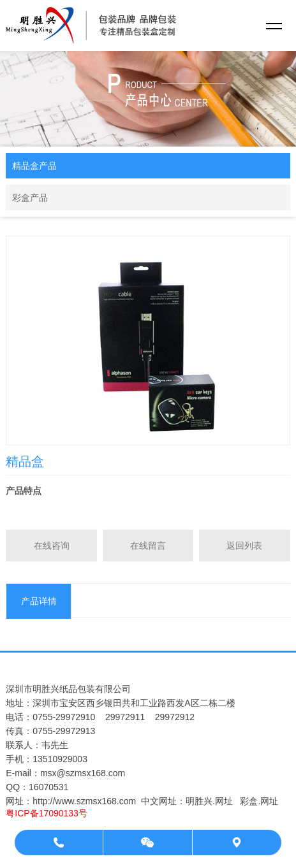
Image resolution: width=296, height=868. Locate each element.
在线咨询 (52, 546)
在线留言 (148, 546)
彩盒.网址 (259, 801)
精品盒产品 (34, 166)
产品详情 (39, 601)
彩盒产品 (30, 198)
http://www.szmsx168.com (84, 801)
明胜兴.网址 (209, 801)
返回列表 (244, 546)
